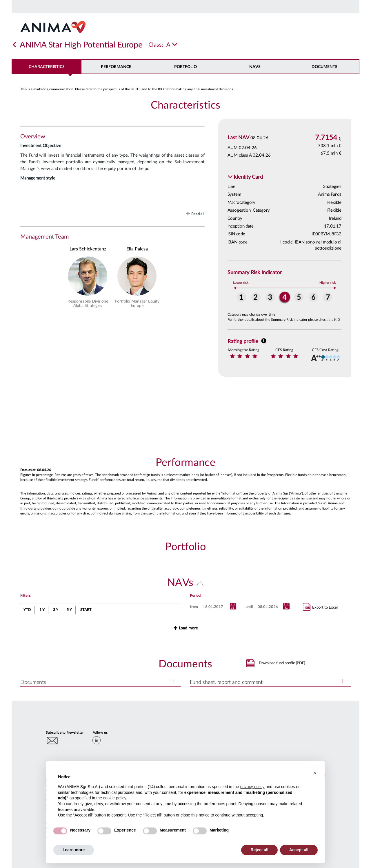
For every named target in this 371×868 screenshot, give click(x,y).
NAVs (255, 67)
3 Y (56, 610)
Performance (116, 67)
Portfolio (185, 67)
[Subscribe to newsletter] (52, 740)
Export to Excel (320, 607)
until (249, 607)
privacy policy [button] (252, 787)
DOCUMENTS (324, 67)
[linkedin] (97, 740)
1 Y (42, 610)
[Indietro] (15, 45)
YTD (27, 610)
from (194, 607)
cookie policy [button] (115, 798)
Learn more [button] (74, 850)
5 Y (69, 610)
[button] (245, 177)
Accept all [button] (299, 850)
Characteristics (47, 67)
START (86, 610)
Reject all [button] (259, 850)
